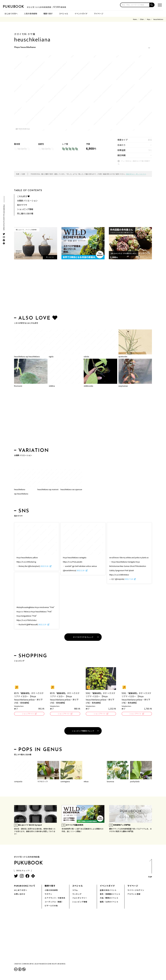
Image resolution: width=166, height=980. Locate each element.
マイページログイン (136, 890)
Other (142, 19)
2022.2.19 (43, 624)
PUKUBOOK (17, 7)
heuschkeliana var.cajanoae (71, 489)
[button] (152, 5)
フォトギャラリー (80, 898)
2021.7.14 (129, 579)
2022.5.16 (45, 566)
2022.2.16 (81, 570)
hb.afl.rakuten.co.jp (24, 129)
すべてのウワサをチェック (83, 637)
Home (135, 19)
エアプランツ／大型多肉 (55, 898)
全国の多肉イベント (108, 890)
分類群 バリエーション (27, 201)
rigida (51, 356)
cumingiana (65, 782)
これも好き (23, 196)
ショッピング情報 (25, 209)
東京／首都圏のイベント (110, 894)
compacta (18, 782)
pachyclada (135, 782)
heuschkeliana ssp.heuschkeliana (27, 356)
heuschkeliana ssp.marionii (48, 489)
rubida (86, 356)
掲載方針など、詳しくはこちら (136, 174)
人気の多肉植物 (31, 14)
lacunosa (110, 782)
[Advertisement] (83, 288)
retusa (86, 782)
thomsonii (18, 386)
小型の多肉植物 (51, 890)
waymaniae (123, 386)
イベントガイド (81, 14)
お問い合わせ (20, 894)
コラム (75, 890)
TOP (150, 870)
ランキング (77, 894)
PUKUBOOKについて (25, 886)
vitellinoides (88, 386)
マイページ (99, 14)
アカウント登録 (134, 894)
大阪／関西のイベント (109, 898)
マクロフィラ (43, 782)
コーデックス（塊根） (54, 902)
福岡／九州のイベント (109, 902)
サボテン (48, 894)
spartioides (123, 356)
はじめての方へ (11, 14)
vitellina (52, 386)
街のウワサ (22, 205)
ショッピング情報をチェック (83, 731)
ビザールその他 (51, 906)
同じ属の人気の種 (25, 213)
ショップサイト (28, 714)
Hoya (149, 19)
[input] (135, 5)
